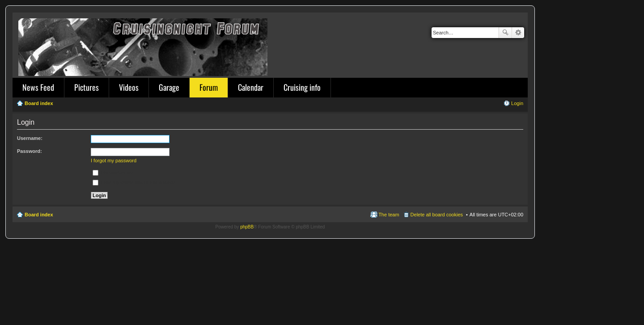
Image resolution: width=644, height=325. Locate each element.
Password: (30, 151)
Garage (169, 87)
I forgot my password (114, 160)
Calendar (251, 87)
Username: (30, 138)
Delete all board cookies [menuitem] (437, 215)
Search (505, 33)
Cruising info (302, 87)
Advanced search (518, 33)
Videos (129, 87)
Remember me (113, 173)
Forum (209, 87)
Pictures (87, 87)
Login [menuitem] (517, 103)
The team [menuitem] (389, 215)
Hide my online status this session (134, 182)
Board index (39, 215)
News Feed (38, 87)
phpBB (247, 227)
